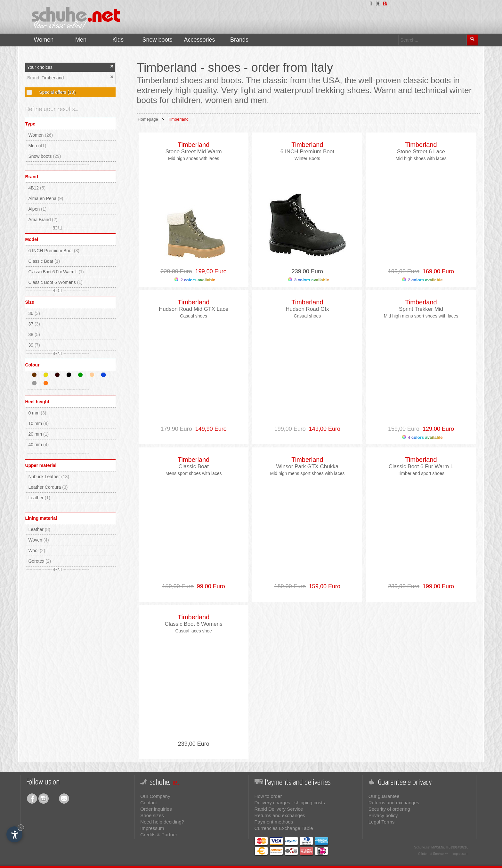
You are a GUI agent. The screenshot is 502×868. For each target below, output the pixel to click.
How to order (268, 796)
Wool (37, 551)
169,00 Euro (437, 271)
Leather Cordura (48, 487)
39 (34, 345)
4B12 (37, 188)
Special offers (57, 92)
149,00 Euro (323, 429)
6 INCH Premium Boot (54, 251)
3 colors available (308, 280)
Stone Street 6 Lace (421, 152)
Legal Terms (381, 822)
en (385, 4)
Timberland (53, 78)
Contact (149, 803)
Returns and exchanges (280, 815)
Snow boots (45, 156)
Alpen (37, 209)
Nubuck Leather (49, 477)
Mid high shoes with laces (194, 158)
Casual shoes (194, 316)
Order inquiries (156, 809)
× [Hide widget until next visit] (21, 828)
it (371, 4)
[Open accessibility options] (14, 834)
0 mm (37, 413)
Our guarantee (384, 796)
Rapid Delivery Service (279, 809)
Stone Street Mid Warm (194, 152)
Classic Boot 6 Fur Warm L (56, 272)
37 (34, 324)
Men (37, 146)
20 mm (38, 434)
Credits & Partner (159, 835)
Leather (39, 498)
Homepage (148, 119)
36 (34, 313)
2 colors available (195, 280)
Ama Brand (43, 220)
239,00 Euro (307, 271)
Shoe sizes (152, 815)
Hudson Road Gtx (307, 309)
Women (40, 135)
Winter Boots (307, 158)
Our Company (155, 796)
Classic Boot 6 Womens (55, 282)
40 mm (38, 445)
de (378, 4)
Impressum (152, 828)
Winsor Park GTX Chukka (308, 466)
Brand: (34, 78)
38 (34, 334)
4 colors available (422, 437)
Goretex (40, 561)
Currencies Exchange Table (284, 828)
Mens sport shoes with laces (194, 473)
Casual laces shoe (193, 631)
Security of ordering (389, 809)
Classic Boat (44, 261)
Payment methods (274, 822)
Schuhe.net (422, 847)
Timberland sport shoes (421, 473)
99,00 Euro (209, 586)
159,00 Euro (323, 586)
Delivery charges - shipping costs (290, 803)
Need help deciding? (162, 822)
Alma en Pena (46, 198)
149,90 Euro (209, 429)
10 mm (38, 423)
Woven (38, 540)
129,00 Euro (437, 429)
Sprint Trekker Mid (421, 309)
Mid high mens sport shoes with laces (421, 316)
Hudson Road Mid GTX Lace (194, 309)
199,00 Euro (209, 271)
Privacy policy (383, 815)
